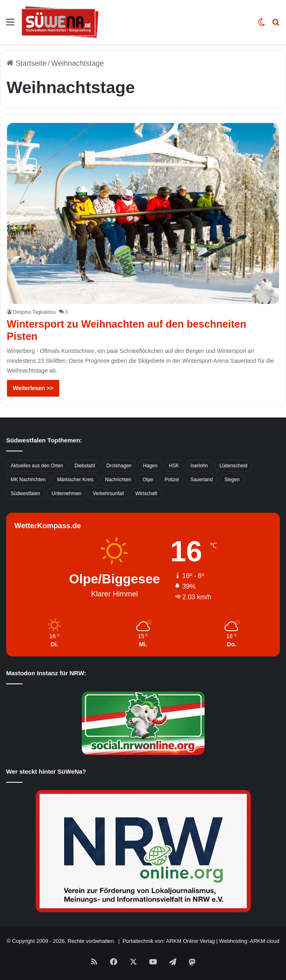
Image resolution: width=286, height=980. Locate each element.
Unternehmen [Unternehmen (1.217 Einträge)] (66, 493)
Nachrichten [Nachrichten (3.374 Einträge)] (118, 480)
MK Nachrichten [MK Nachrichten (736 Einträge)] (28, 480)
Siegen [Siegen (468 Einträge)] (232, 480)
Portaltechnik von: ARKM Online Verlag (169, 941)
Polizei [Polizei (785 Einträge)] (172, 480)
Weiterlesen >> (33, 388)
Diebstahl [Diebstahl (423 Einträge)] (85, 466)
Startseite (27, 63)
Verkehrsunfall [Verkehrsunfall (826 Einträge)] (108, 493)
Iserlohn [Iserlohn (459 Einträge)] (199, 466)
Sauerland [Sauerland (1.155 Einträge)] (202, 480)
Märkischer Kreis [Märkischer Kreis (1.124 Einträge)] (75, 480)
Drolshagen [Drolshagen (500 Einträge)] (119, 466)
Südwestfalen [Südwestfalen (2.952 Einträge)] (25, 493)
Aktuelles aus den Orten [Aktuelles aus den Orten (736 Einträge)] (37, 466)
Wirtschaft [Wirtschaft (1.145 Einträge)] (146, 493)
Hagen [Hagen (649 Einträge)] (150, 466)
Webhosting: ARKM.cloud (249, 941)
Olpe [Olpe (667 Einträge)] (148, 480)
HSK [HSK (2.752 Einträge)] (174, 466)
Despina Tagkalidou (35, 312)
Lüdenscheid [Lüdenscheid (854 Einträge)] (233, 466)
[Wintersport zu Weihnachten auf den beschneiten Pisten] (143, 214)
